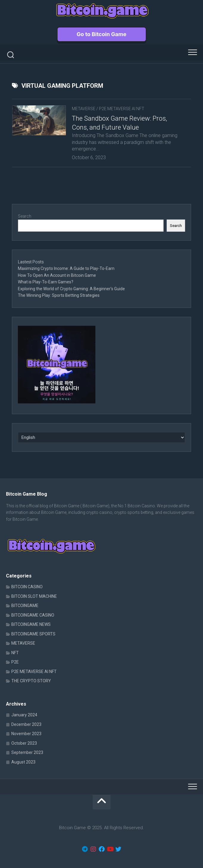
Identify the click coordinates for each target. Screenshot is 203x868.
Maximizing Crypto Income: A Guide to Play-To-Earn (66, 268)
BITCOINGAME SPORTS (33, 634)
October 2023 (24, 743)
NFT (15, 653)
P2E (15, 662)
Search (25, 216)
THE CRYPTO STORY (31, 681)
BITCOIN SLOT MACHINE (34, 596)
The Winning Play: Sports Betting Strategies (59, 295)
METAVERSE (84, 109)
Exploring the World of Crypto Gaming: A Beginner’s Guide (71, 289)
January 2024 (24, 715)
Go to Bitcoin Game (101, 34)
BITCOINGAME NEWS (31, 624)
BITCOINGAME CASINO (33, 615)
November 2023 (26, 734)
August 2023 (23, 762)
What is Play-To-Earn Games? (46, 282)
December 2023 (26, 724)
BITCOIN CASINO (27, 587)
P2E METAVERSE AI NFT (122, 109)
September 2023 (27, 752)
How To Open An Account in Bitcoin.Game (57, 275)
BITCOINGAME (25, 606)
